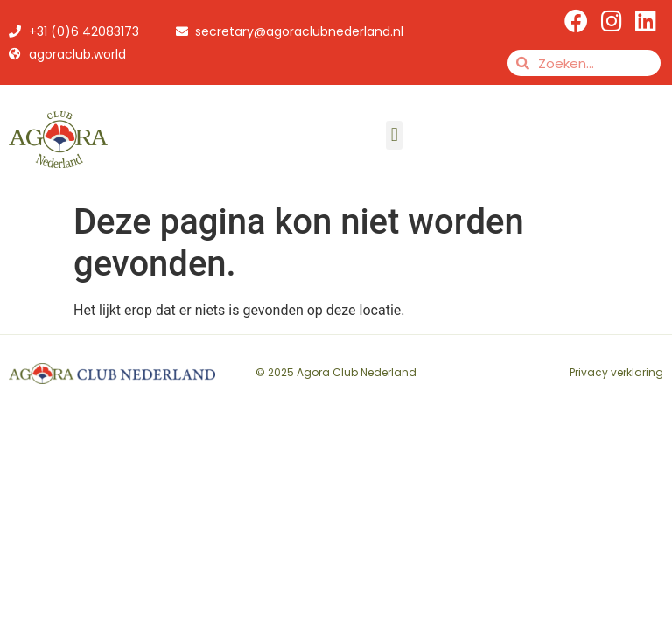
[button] (394, 135)
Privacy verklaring (616, 372)
